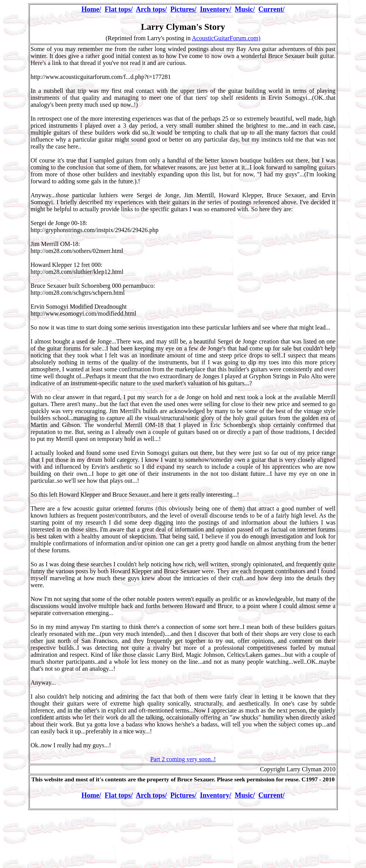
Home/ (91, 9)
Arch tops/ (151, 9)
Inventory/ (216, 9)
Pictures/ (183, 9)
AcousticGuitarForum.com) (226, 38)
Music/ (245, 9)
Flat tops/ (119, 9)
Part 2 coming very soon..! (183, 759)
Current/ (272, 9)
